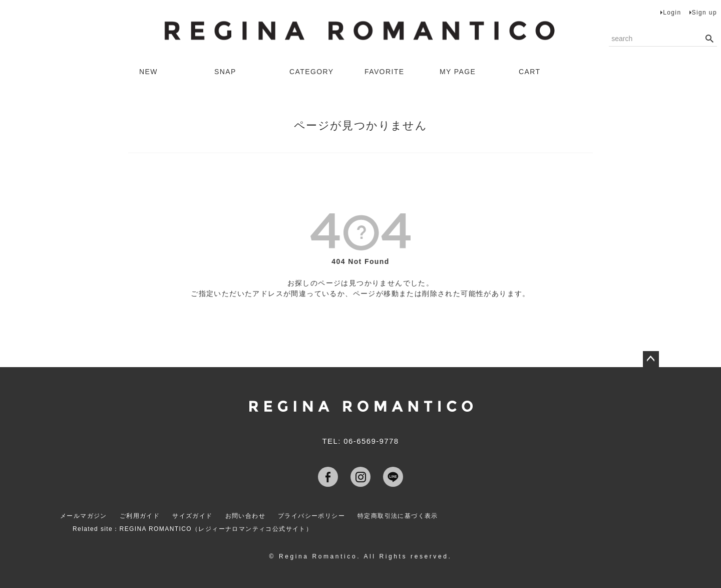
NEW (148, 72)
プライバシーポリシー (311, 516)
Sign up (705, 13)
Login (672, 13)
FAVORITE (384, 72)
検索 (709, 39)
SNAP (225, 72)
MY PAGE (458, 72)
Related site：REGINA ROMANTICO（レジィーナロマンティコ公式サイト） (193, 529)
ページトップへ (651, 359)
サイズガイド (192, 516)
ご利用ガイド (140, 516)
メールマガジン (84, 516)
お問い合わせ (245, 516)
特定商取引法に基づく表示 (398, 516)
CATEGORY (311, 72)
